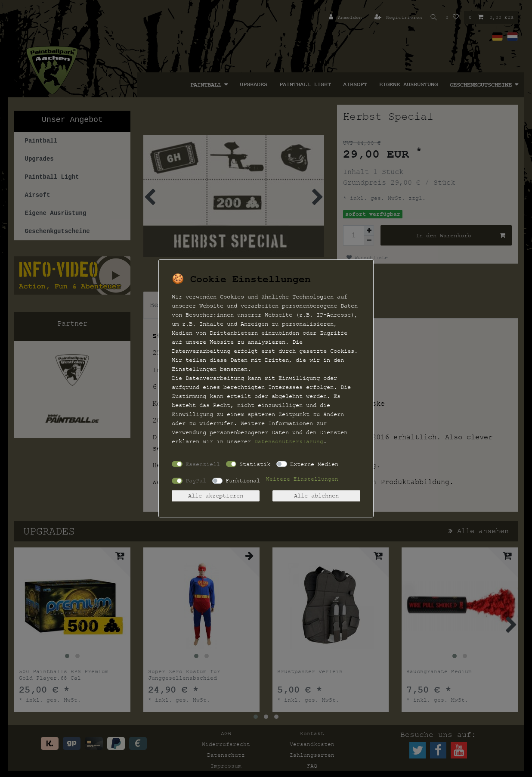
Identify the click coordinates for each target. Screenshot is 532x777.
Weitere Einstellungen (302, 479)
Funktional (243, 480)
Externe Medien (314, 464)
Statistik (255, 464)
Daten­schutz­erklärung (289, 441)
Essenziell (203, 464)
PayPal (196, 480)
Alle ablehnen (316, 496)
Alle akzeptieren (216, 496)
